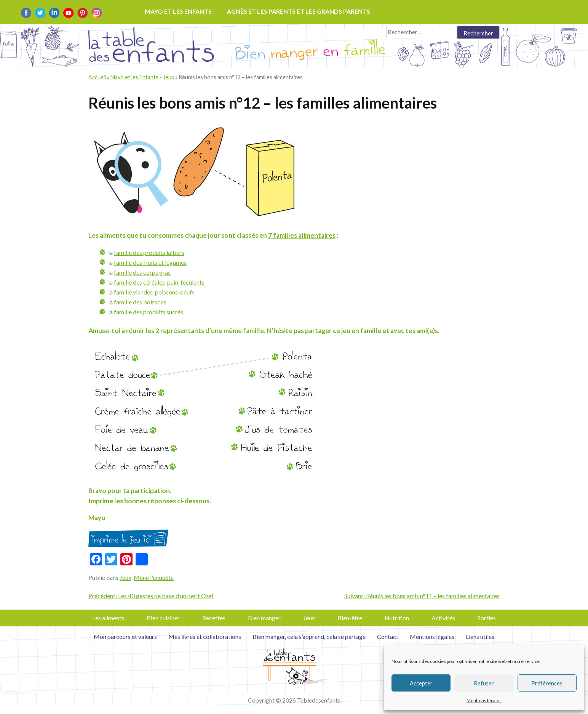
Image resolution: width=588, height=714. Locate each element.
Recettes (214, 618)
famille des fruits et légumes (150, 262)
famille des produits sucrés (148, 312)
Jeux (169, 77)
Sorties (487, 618)
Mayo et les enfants (178, 11)
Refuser (484, 683)
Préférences (547, 683)
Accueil (97, 77)
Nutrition (397, 618)
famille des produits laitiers (149, 252)
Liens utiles (480, 636)
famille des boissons (140, 302)
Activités (443, 618)
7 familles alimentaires (302, 235)
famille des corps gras (142, 272)
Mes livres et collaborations (205, 636)
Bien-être (350, 618)
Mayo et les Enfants (134, 77)
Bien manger (264, 618)
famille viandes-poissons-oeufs (154, 292)
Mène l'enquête (154, 577)
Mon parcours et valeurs (125, 636)
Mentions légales (484, 700)
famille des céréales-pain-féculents (159, 282)
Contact (388, 636)
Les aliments (108, 618)
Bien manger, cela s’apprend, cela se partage (309, 636)
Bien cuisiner (163, 618)
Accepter (421, 683)
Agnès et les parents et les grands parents (299, 11)
